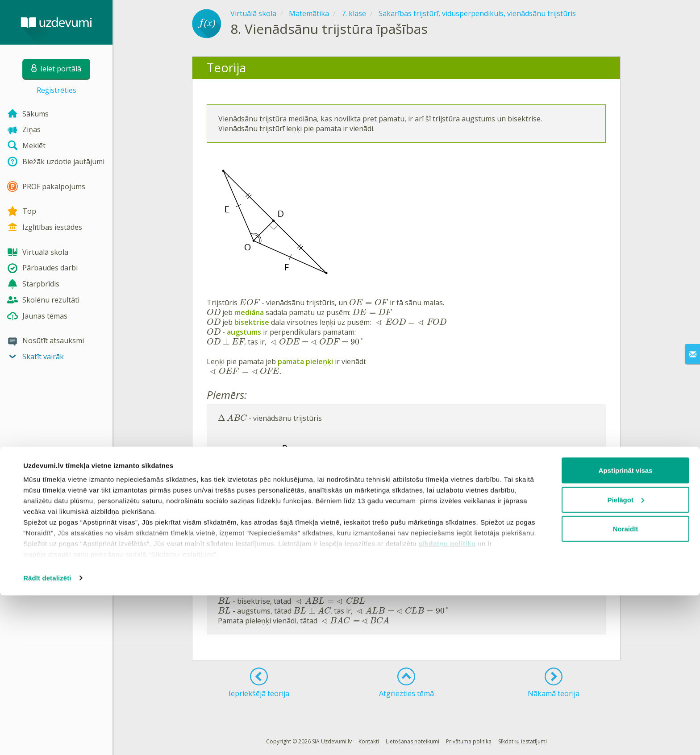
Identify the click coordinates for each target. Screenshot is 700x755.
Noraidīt (626, 688)
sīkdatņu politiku (447, 703)
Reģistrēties (56, 90)
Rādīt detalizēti (47, 737)
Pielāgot (626, 659)
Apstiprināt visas (626, 630)
